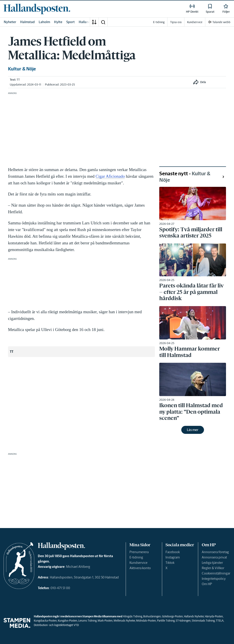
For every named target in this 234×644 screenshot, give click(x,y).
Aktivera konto (140, 568)
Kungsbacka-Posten (45, 621)
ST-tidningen (183, 621)
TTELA (220, 621)
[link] (37, 9)
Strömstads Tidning (203, 621)
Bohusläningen (152, 616)
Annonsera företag (215, 552)
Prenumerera (139, 552)
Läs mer (193, 430)
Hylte (58, 22)
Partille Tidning (166, 621)
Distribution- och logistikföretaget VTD (56, 625)
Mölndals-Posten (146, 621)
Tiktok (170, 563)
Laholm (44, 22)
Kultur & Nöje (22, 69)
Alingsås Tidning (133, 616)
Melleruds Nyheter (124, 621)
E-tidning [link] (159, 22)
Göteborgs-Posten (172, 616)
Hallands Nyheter (194, 616)
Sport (71, 22)
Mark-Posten (105, 621)
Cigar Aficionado (110, 176)
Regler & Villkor (213, 568)
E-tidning (136, 557)
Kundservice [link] (195, 22)
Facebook (173, 552)
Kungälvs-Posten (68, 621)
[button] (103, 22)
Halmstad (27, 22)
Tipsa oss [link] (176, 22)
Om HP (207, 584)
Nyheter (10, 22)
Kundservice (138, 563)
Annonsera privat (214, 557)
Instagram (173, 557)
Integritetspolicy (214, 579)
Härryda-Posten (214, 616)
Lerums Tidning (87, 621)
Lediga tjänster (212, 563)
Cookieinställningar (216, 573)
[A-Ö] (94, 22)
